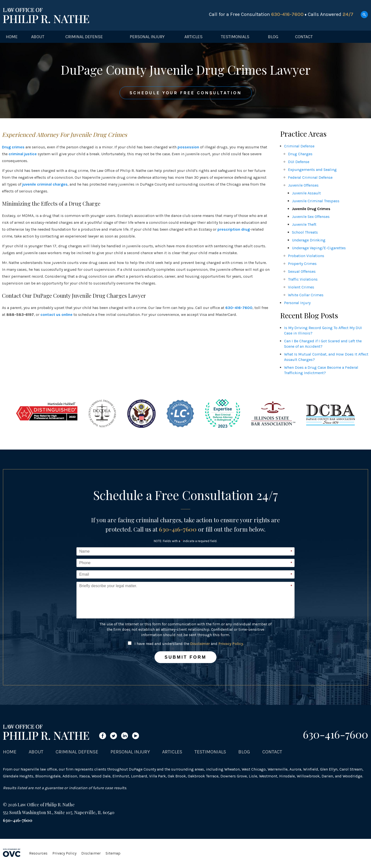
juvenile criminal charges (45, 184)
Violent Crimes (301, 287)
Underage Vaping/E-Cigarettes (319, 248)
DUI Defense (299, 162)
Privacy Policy (231, 644)
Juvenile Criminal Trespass (316, 201)
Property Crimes (302, 264)
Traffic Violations (303, 279)
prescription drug (234, 229)
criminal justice (23, 154)
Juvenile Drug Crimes (311, 209)
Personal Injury (147, 37)
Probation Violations (306, 256)
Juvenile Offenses (303, 185)
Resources (38, 853)
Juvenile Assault (306, 193)
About (38, 37)
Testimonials (235, 37)
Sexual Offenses (302, 271)
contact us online (56, 315)
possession (188, 147)
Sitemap (113, 853)
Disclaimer (200, 644)
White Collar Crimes (306, 295)
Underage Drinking (309, 240)
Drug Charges (300, 154)
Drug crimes (13, 147)
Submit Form (185, 657)
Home (12, 37)
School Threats (305, 232)
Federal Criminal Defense (310, 177)
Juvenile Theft (304, 224)
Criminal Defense (84, 37)
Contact (304, 37)
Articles (193, 37)
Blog (273, 37)
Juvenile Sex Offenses (311, 217)
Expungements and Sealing (312, 170)
